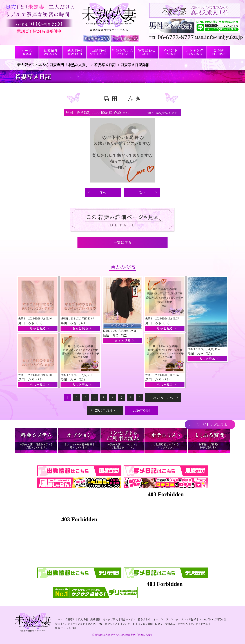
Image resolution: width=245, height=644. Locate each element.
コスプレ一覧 (95, 624)
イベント (158, 619)
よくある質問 (145, 624)
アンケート (129, 624)
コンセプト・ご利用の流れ (214, 619)
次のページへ (163, 398)
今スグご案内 (110, 619)
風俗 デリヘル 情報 (66, 628)
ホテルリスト (113, 624)
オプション (79, 624)
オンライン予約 (199, 624)
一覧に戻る (122, 242)
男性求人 (183, 624)
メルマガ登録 (188, 619)
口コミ (159, 624)
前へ (103, 192)
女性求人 (170, 624)
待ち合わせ (144, 619)
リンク (66, 624)
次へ (142, 192)
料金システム (128, 619)
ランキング (172, 619)
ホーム (59, 619)
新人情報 (83, 619)
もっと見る (38, 328)
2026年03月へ (105, 410)
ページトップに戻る (211, 425)
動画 (57, 624)
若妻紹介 (70, 619)
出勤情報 (95, 619)
